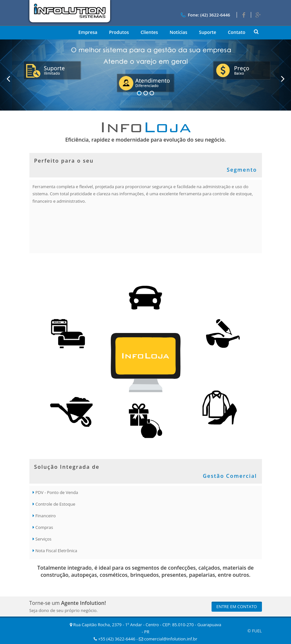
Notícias (178, 32)
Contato (236, 32)
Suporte (208, 32)
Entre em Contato (237, 606)
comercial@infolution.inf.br (168, 639)
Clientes (149, 32)
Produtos (119, 32)
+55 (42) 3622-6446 (114, 639)
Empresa (88, 32)
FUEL (257, 631)
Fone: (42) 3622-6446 (205, 15)
